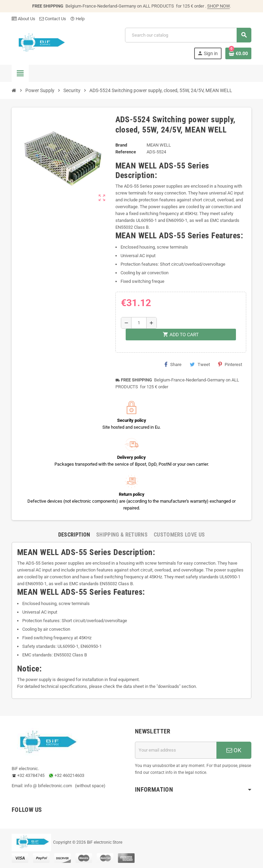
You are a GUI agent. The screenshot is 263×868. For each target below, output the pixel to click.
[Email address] (176, 750)
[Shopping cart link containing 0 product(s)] (238, 53)
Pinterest (230, 364)
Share (173, 364)
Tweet (200, 364)
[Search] (188, 35)
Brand (121, 145)
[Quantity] (139, 323)
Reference (126, 152)
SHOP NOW (218, 6)
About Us (23, 19)
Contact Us (53, 19)
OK (234, 750)
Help (77, 19)
